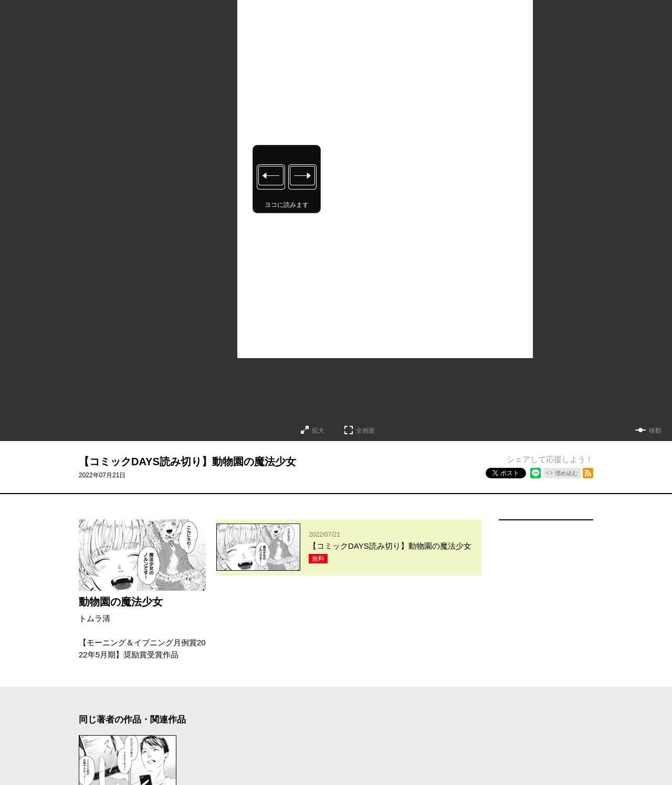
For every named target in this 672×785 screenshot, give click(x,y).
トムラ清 (94, 618)
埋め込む (566, 473)
